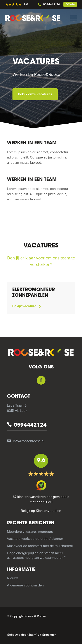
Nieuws (13, 578)
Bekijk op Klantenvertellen (41, 511)
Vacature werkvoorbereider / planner (35, 539)
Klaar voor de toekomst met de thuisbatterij (40, 546)
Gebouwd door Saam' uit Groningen (32, 635)
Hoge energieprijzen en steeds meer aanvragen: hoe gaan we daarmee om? (36, 555)
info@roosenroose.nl (26, 441)
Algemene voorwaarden (25, 585)
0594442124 (49, 5)
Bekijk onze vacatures (35, 94)
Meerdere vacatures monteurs (30, 532)
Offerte (70, 4)
